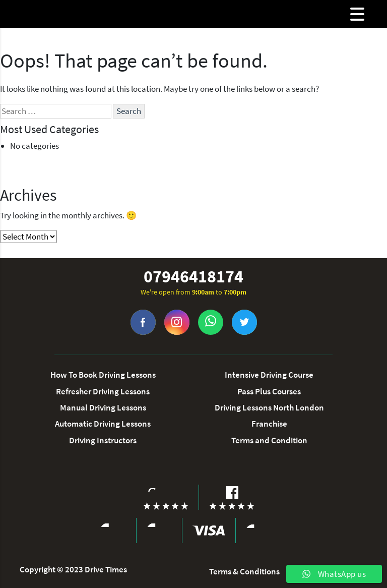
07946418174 (193, 277)
